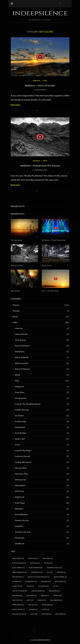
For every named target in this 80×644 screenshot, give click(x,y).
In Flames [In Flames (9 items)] (17, 582)
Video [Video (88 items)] (34, 614)
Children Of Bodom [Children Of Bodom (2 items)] (55, 568)
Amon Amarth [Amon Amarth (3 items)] (18, 558)
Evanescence (42, 398)
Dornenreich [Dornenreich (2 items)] (37, 572)
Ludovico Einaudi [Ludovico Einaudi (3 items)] (38, 591)
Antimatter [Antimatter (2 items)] (33, 558)
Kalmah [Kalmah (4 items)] (30, 586)
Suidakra (42, 526)
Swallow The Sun (42, 532)
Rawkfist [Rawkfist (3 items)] (42, 600)
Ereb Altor (42, 392)
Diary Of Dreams (42, 369)
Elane (42, 375)
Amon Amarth (42, 334)
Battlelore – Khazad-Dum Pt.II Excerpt (40, 166)
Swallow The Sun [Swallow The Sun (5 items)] (19, 614)
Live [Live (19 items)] (56, 586)
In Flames (42, 416)
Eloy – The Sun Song (50, 291)
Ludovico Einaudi (42, 456)
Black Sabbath (42, 357)
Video (45, 81)
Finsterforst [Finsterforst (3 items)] (18, 577)
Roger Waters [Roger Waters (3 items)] (18, 605)
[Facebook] (60, 3)
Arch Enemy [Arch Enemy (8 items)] (48, 558)
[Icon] (40, 57)
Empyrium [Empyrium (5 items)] (61, 572)
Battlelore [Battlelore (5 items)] (35, 563)
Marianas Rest (42, 474)
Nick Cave (42, 491)
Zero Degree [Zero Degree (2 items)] (61, 614)
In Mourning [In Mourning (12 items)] (31, 582)
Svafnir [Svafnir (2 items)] (46, 610)
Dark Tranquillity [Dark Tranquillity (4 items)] (20, 572)
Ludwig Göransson (42, 462)
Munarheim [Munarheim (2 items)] (17, 596)
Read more (16, 105)
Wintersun (42, 538)
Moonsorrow (42, 480)
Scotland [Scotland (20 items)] (33, 605)
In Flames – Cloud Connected (54, 240)
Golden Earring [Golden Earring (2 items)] (60, 577)
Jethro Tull (42, 439)
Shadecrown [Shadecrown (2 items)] (47, 605)
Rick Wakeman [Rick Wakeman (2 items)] (56, 600)
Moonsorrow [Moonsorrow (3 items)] (55, 591)
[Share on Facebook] (37, 111)
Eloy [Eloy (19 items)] (50, 572)
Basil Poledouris (42, 346)
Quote (41, 317)
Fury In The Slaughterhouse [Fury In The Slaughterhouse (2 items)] (39, 577)
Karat (42, 445)
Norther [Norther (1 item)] (45, 596)
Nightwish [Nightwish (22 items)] (32, 596)
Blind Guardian (42, 363)
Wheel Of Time (17, 266)
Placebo (41, 311)
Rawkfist (42, 509)
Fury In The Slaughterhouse (42, 404)
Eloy (42, 381)
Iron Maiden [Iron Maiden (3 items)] (61, 582)
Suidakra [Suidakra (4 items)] (33, 610)
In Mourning (42, 421)
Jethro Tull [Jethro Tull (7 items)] (17, 586)
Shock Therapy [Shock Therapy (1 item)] (19, 610)
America (42, 328)
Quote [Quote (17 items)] (30, 600)
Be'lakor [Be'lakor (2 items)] (48, 563)
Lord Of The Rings (42, 451)
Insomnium (42, 427)
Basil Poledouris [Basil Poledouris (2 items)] (19, 563)
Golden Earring (42, 410)
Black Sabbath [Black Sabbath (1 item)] (19, 568)
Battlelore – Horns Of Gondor (40, 86)
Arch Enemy (42, 340)
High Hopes (15, 291)
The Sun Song (16, 240)
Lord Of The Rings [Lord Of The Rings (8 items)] (20, 591)
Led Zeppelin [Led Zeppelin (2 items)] (44, 586)
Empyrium (42, 387)
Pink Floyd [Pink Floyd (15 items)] (17, 600)
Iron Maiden (42, 433)
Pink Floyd (42, 503)
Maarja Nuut (42, 468)
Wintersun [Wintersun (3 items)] (46, 614)
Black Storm (47, 266)
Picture (41, 305)
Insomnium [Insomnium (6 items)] (46, 582)
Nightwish (42, 497)
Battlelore (37, 81)
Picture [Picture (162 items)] (57, 596)
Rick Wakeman (42, 515)
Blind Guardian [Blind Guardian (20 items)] (36, 568)
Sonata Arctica (42, 520)
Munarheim (42, 485)
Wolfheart (42, 544)
